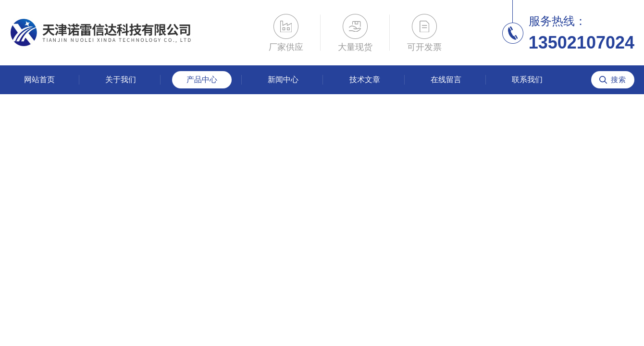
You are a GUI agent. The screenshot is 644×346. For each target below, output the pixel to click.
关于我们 (121, 80)
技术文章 (365, 80)
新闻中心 (283, 80)
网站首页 (39, 80)
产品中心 (202, 80)
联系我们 (527, 80)
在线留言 (446, 80)
